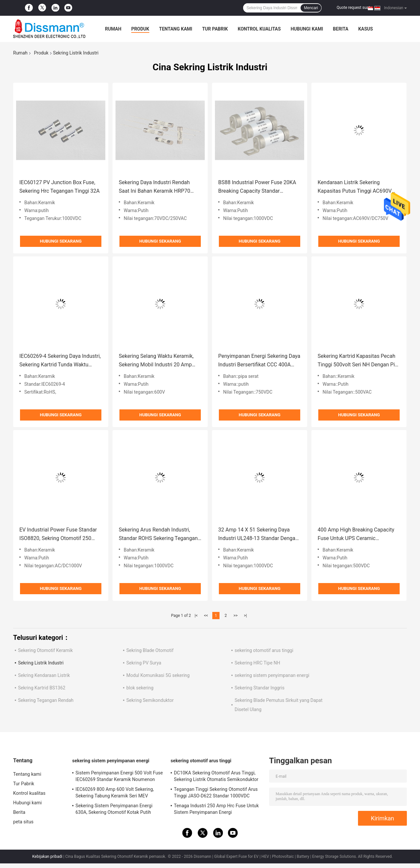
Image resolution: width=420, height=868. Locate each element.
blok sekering (140, 688)
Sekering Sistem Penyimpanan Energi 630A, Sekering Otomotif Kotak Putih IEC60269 (114, 810)
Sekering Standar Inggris (260, 688)
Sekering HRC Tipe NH (257, 663)
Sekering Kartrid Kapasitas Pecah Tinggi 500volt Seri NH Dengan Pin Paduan (358, 361)
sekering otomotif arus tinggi (264, 650)
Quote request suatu (354, 8)
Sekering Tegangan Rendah (46, 700)
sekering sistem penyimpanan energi (272, 675)
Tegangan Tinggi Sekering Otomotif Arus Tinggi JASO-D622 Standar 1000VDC (216, 792)
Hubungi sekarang (61, 241)
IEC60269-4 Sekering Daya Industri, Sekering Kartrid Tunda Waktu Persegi (60, 361)
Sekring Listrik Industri (41, 663)
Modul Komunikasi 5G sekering (158, 675)
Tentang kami (176, 29)
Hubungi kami (307, 29)
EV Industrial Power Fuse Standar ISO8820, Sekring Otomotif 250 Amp (58, 535)
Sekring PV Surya (144, 663)
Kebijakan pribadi (47, 857)
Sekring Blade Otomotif (150, 650)
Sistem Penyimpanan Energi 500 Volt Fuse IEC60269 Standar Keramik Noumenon (119, 776)
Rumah (113, 29)
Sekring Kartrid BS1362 (42, 688)
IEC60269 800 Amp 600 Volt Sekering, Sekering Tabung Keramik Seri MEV (115, 792)
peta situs (23, 822)
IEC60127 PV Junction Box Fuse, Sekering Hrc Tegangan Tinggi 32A (60, 187)
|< (196, 616)
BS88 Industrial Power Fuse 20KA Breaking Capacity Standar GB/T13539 (257, 187)
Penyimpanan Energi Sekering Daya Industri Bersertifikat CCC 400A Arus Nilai (259, 361)
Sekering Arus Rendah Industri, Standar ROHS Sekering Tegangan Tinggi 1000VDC (158, 535)
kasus (366, 29)
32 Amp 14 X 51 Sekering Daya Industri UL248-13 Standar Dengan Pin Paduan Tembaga (258, 535)
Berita (341, 29)
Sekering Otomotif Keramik (45, 650)
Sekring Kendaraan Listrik (44, 675)
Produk (140, 29)
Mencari (311, 8)
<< (206, 616)
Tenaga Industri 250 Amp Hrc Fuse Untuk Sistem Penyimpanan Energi (216, 809)
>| (245, 616)
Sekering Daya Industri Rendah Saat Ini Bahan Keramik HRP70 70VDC (155, 187)
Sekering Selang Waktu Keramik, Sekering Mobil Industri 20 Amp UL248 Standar (156, 361)
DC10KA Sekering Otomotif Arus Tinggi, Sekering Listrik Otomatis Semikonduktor (216, 776)
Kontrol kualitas (259, 29)
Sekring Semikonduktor (150, 700)
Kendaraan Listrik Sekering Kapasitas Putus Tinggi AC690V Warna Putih (355, 187)
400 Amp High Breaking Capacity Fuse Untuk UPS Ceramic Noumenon (356, 535)
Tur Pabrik (215, 29)
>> (235, 616)
